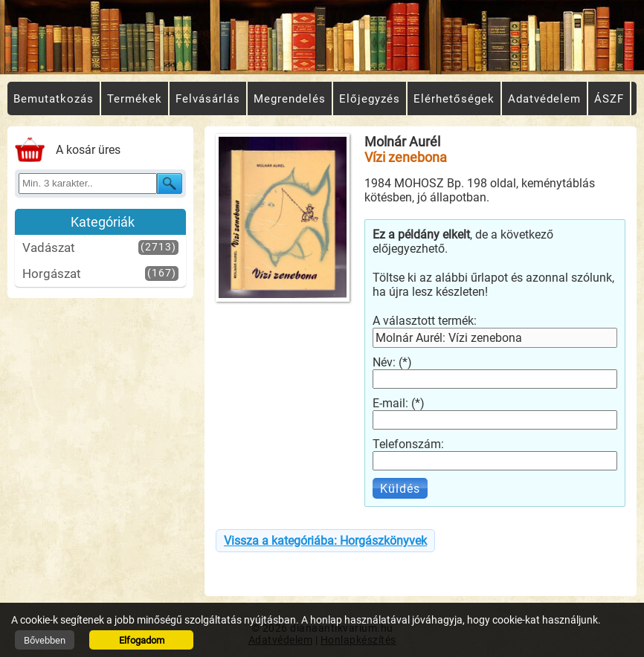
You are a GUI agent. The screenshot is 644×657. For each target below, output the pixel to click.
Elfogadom (142, 640)
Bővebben (45, 640)
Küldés (400, 489)
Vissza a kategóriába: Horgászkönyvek (325, 541)
